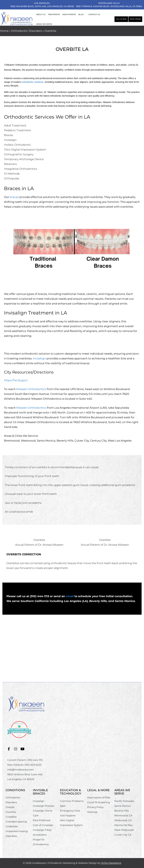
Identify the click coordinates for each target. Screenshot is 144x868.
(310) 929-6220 (33, 765)
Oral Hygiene (68, 815)
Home (4, 31)
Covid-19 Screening (99, 802)
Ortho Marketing (111, 863)
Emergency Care (70, 811)
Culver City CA (123, 835)
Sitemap (92, 812)
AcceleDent (40, 835)
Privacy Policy (95, 807)
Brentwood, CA (123, 815)
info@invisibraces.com (20, 770)
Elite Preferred (42, 820)
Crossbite (11, 817)
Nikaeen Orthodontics (31, 389)
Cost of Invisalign (43, 825)
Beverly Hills (122, 811)
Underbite (12, 826)
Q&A (63, 806)
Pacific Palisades (124, 801)
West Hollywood (124, 830)
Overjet (10, 807)
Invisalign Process (43, 806)
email (70, 596)
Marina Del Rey (123, 825)
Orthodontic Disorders (26, 31)
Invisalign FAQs (42, 830)
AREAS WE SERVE (44, 24)
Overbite (11, 812)
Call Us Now (121, 19)
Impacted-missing (17, 831)
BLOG (81, 14)
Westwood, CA (123, 820)
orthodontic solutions (33, 82)
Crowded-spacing (16, 822)
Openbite (11, 836)
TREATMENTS (54, 14)
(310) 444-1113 (35, 760)
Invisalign (39, 358)
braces (14, 197)
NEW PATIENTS (69, 14)
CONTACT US (94, 14)
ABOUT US (41, 14)
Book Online (135, 19)
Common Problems (72, 801)
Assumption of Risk (99, 797)
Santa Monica (122, 806)
